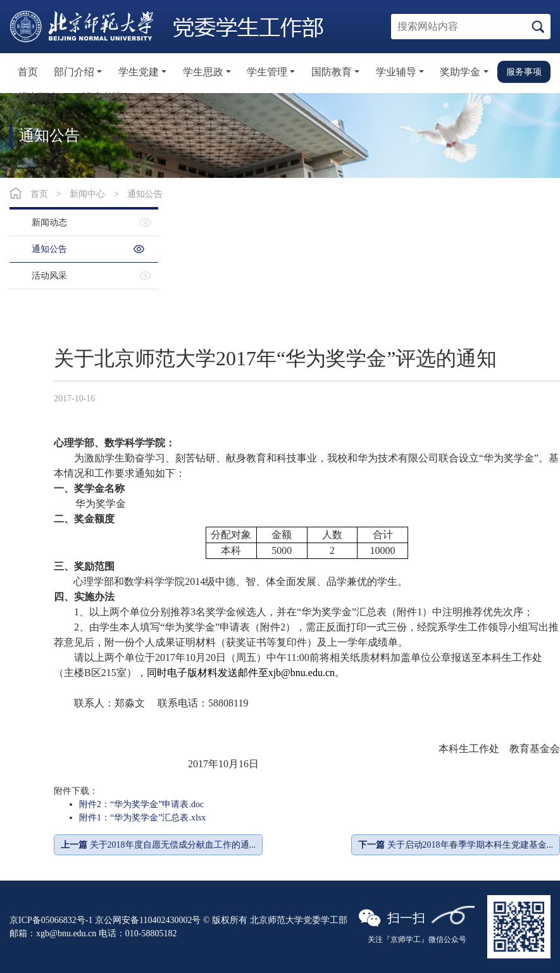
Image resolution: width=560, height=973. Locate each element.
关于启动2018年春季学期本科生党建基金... (456, 845)
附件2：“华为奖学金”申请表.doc (141, 804)
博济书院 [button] (102, 97)
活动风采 (49, 276)
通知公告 (145, 194)
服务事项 (524, 72)
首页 (28, 72)
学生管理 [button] (267, 72)
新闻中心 (87, 194)
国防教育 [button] (332, 72)
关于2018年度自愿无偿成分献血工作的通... (158, 845)
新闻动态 (49, 223)
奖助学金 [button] (460, 72)
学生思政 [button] (203, 72)
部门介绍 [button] (74, 72)
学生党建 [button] (139, 72)
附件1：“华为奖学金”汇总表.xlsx (142, 818)
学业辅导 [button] (396, 72)
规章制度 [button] (38, 97)
